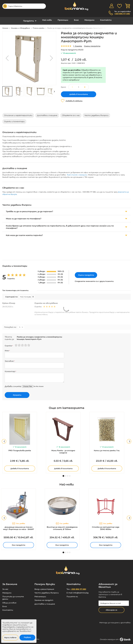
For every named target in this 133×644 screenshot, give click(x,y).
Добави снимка (13, 385)
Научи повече (10, 638)
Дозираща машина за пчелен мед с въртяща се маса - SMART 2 (19, 526)
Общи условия (9, 601)
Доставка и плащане (45, 602)
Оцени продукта (92, 44)
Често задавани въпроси (47, 591)
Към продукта (19, 543)
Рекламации (40, 595)
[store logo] (75, 6)
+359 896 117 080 (122, 14)
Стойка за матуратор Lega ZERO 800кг (106, 526)
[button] (7, 56)
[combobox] (24, 6)
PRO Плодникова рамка (20, 449)
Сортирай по (11, 295)
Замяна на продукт (44, 598)
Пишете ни (72, 595)
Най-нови (50, 20)
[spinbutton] (79, 85)
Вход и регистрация (44, 587)
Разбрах (27, 637)
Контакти (102, 20)
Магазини (87, 20)
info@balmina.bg (81, 591)
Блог (75, 20)
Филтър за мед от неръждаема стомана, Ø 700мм (62, 526)
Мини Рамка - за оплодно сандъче (63, 450)
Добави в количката (20, 467)
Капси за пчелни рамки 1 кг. (107, 449)
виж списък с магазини (77, 173)
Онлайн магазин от (115, 638)
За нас (5, 587)
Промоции (64, 20)
